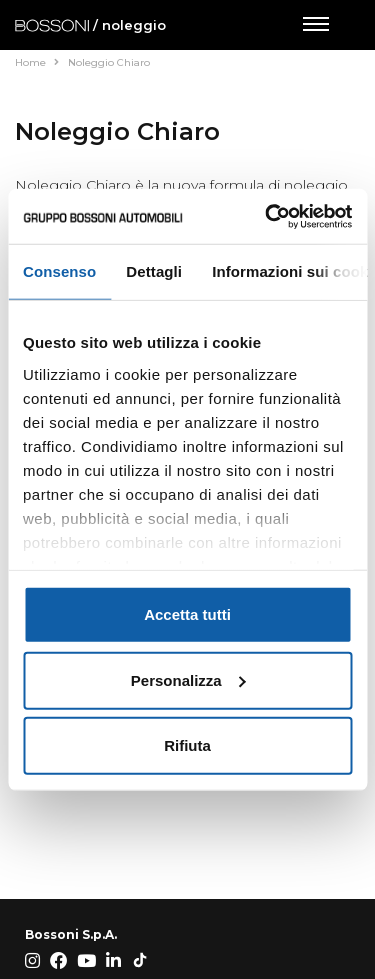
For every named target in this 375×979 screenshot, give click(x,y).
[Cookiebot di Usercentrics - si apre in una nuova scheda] (267, 216)
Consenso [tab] (59, 271)
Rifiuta (187, 745)
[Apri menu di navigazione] (315, 25)
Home (37, 62)
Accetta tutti (187, 614)
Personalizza (188, 679)
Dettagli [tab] (154, 271)
